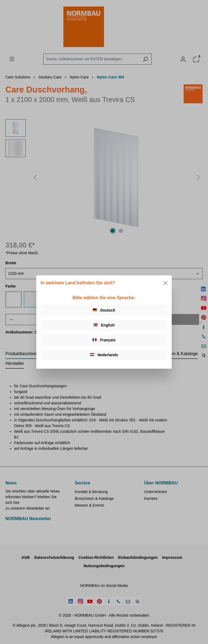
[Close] (165, 283)
